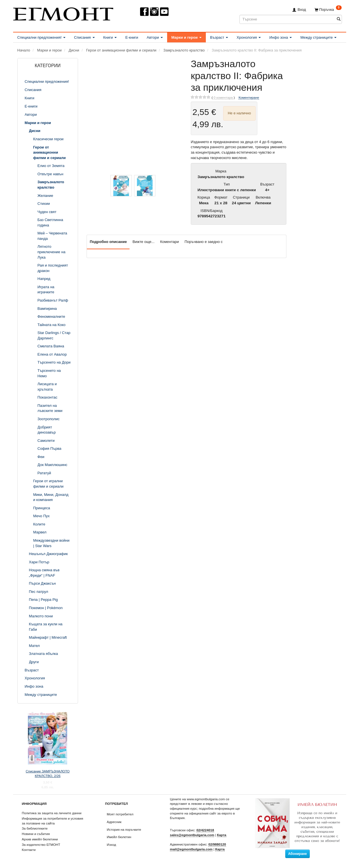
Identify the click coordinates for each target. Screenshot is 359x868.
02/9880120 (217, 844)
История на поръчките (124, 829)
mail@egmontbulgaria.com (191, 849)
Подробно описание (108, 242)
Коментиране (249, 97)
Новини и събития (36, 834)
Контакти (29, 850)
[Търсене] (339, 19)
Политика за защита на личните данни (52, 813)
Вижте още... (143, 242)
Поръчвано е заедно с (204, 242)
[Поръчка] (328, 10)
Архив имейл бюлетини (40, 839)
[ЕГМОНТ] (63, 13)
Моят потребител (120, 814)
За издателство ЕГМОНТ (41, 845)
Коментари (170, 242)
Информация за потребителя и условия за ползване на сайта (53, 821)
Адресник (114, 822)
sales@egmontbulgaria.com (192, 835)
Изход (111, 845)
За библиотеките (35, 828)
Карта (222, 835)
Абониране (298, 854)
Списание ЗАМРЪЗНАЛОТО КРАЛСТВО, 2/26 (48, 774)
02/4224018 (205, 830)
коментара (223, 98)
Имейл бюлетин (119, 837)
